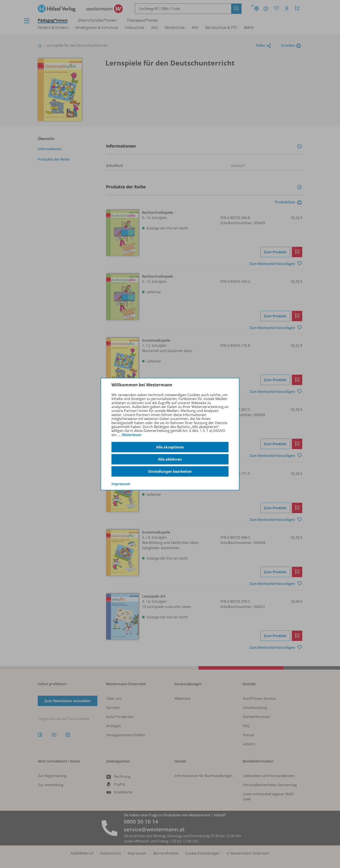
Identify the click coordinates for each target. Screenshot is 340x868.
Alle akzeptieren (170, 447)
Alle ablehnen (170, 459)
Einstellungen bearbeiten (170, 471)
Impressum (121, 484)
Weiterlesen (132, 435)
